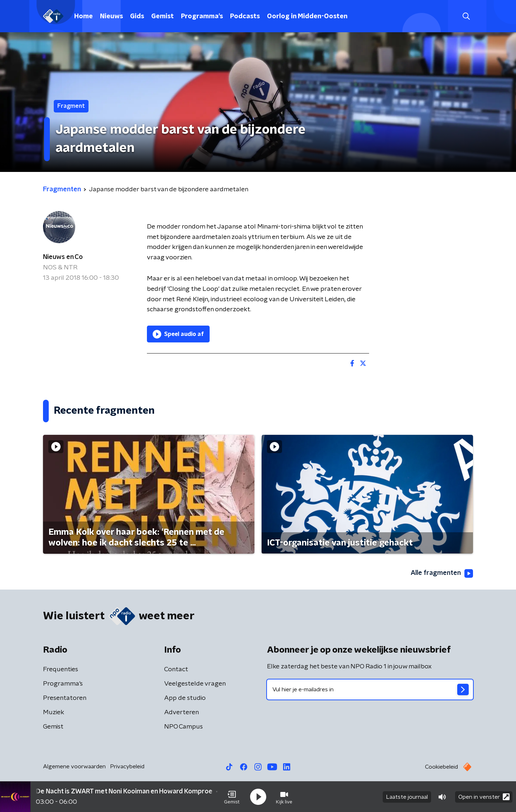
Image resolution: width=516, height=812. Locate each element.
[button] (232, 797)
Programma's (202, 16)
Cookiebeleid (441, 767)
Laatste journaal (407, 797)
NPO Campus (183, 727)
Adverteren (181, 712)
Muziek (54, 712)
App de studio (185, 698)
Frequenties (61, 669)
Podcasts (245, 16)
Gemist (163, 16)
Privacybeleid (127, 767)
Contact (176, 669)
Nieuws (111, 16)
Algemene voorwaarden (74, 767)
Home (83, 16)
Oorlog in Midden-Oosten (307, 16)
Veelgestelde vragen (195, 684)
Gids (137, 16)
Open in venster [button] (484, 797)
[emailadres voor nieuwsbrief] (370, 690)
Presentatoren (65, 698)
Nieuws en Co (63, 257)
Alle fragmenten (442, 573)
